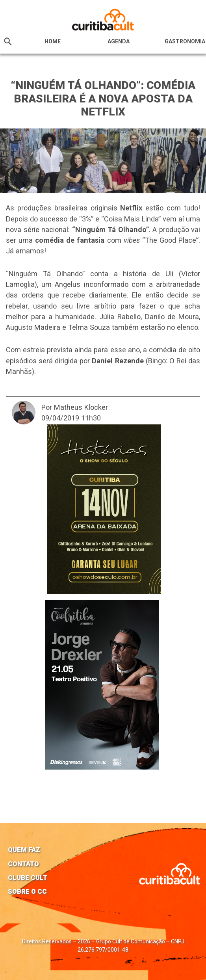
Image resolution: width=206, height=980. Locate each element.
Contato (23, 864)
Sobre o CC (27, 891)
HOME (53, 41)
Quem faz (24, 850)
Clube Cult (28, 878)
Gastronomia (185, 41)
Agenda (119, 41)
